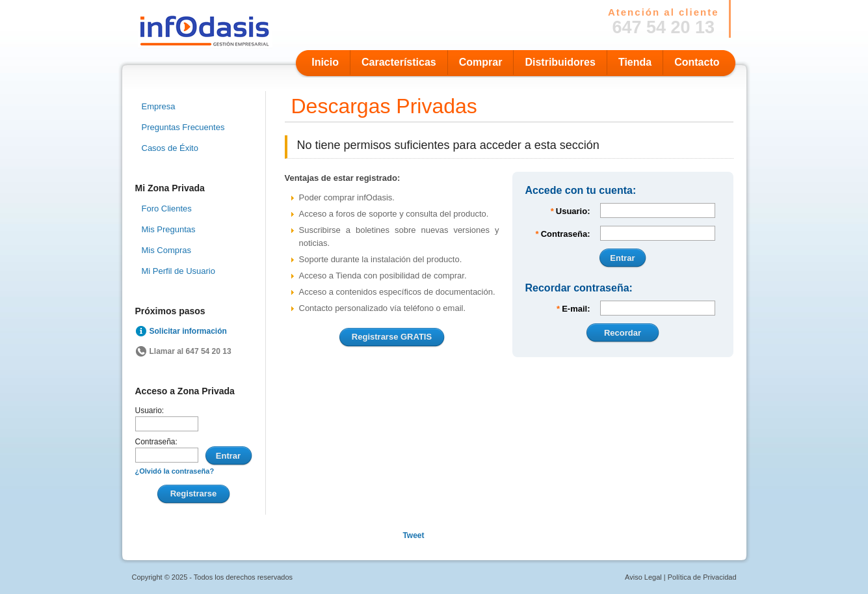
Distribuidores (560, 62)
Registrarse (194, 493)
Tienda (635, 62)
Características (399, 62)
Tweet (413, 535)
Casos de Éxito (170, 148)
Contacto (697, 62)
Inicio (325, 62)
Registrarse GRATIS (392, 337)
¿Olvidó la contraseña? (175, 471)
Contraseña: (156, 442)
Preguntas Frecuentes (183, 127)
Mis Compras (167, 250)
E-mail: (572, 309)
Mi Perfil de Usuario (178, 271)
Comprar (481, 62)
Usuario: (150, 411)
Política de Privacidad (702, 577)
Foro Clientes (167, 209)
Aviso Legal (643, 577)
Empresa (159, 106)
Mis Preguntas (169, 229)
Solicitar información (188, 331)
